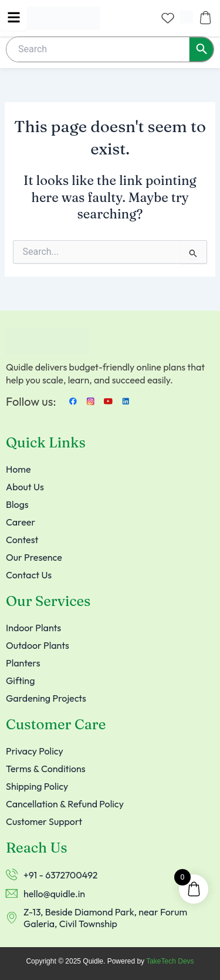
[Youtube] (109, 401)
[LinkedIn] (126, 401)
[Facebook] (73, 401)
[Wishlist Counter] (168, 18)
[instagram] (91, 401)
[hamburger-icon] (14, 18)
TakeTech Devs (170, 961)
